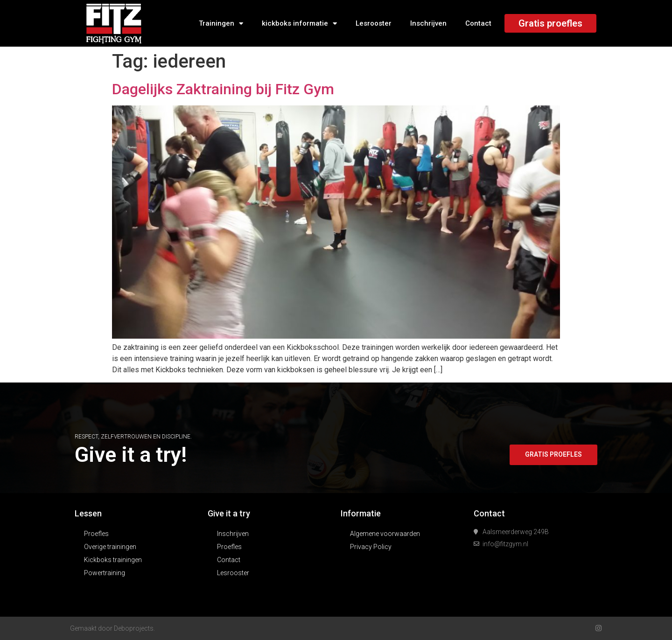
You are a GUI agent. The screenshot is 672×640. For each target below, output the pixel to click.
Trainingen (221, 24)
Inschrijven (428, 23)
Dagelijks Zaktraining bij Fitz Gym (223, 89)
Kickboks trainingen (113, 560)
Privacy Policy (371, 547)
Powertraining (105, 573)
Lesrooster (374, 23)
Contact (478, 23)
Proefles (96, 534)
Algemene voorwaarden (385, 534)
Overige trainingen (110, 547)
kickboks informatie (299, 24)
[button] (553, 455)
